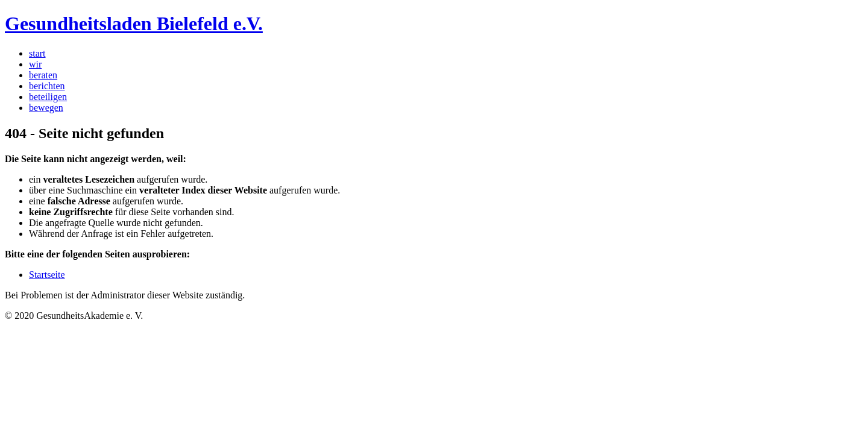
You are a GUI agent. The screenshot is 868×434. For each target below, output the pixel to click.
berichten (47, 86)
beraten (43, 75)
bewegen (46, 108)
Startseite (47, 275)
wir (35, 64)
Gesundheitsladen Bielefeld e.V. (134, 24)
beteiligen (48, 97)
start (37, 53)
